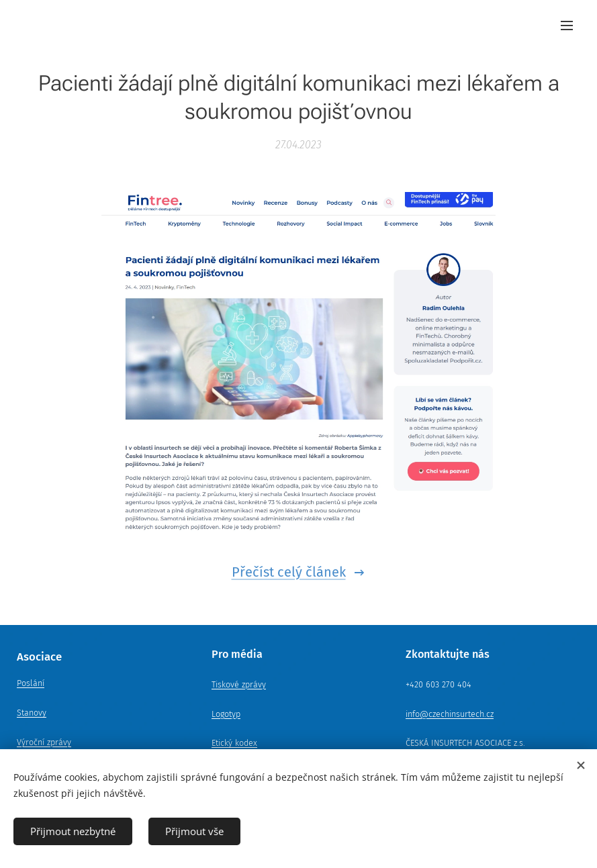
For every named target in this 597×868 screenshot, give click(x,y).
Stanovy (32, 713)
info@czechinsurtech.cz (450, 713)
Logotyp (226, 713)
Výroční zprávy (44, 742)
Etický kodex (234, 743)
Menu (567, 26)
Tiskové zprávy (239, 684)
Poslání (31, 683)
